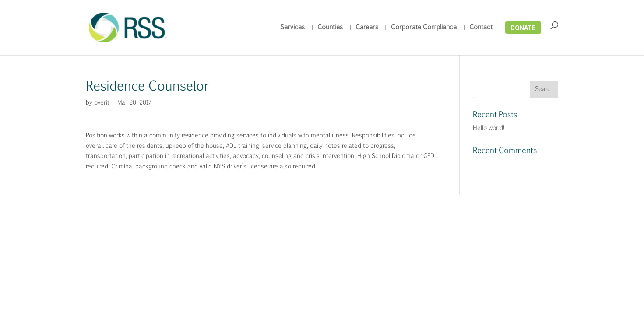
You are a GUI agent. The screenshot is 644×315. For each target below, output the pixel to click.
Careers (367, 28)
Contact (481, 28)
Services (292, 28)
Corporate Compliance (424, 28)
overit (101, 103)
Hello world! (489, 128)
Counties (330, 28)
